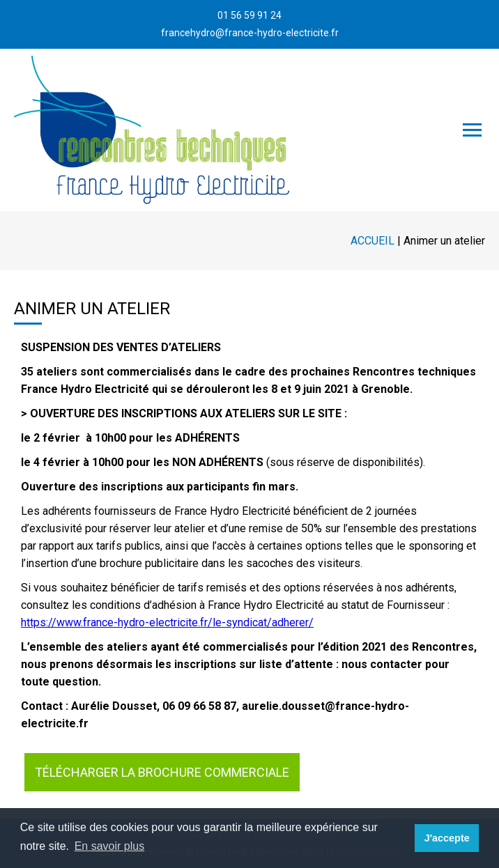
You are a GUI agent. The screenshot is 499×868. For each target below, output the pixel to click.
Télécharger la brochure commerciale (162, 772)
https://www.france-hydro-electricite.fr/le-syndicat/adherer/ (167, 622)
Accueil (373, 241)
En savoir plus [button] (110, 846)
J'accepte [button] (447, 838)
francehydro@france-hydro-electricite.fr (250, 33)
